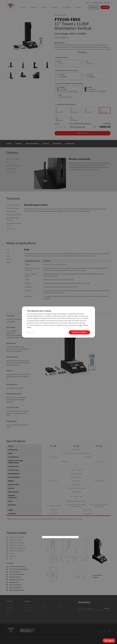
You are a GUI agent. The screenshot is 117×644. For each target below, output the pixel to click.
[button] (31, 332)
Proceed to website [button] (79, 332)
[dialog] (58, 322)
